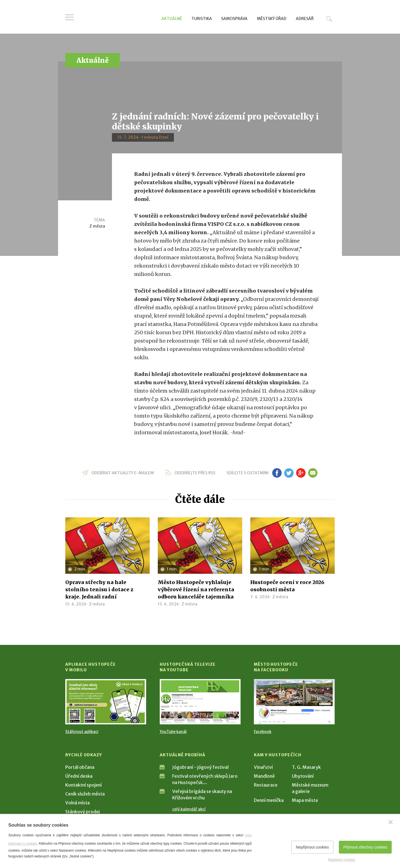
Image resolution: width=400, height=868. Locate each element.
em (313, 473)
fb (277, 473)
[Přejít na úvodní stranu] (118, 18)
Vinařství (263, 767)
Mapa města (305, 800)
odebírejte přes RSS (195, 473)
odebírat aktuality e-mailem (123, 473)
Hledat (329, 19)
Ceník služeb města (85, 794)
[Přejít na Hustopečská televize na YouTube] (200, 702)
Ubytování (303, 776)
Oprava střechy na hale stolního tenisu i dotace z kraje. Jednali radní (99, 589)
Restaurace (266, 785)
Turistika (202, 19)
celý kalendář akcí (189, 809)
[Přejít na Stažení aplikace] (106, 702)
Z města (97, 226)
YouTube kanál (173, 732)
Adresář (305, 19)
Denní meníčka (269, 800)
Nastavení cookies (341, 860)
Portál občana (80, 767)
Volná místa (77, 803)
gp (301, 473)
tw (289, 473)
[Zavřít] (391, 822)
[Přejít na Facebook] (294, 702)
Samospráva (234, 19)
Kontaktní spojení (83, 785)
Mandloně (264, 776)
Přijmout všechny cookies (365, 847)
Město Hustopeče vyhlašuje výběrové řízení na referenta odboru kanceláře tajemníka (196, 589)
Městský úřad (272, 19)
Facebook (263, 732)
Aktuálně (172, 19)
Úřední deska (79, 776)
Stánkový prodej (82, 812)
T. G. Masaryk (306, 767)
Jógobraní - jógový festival (200, 767)
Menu (69, 17)
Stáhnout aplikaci (82, 732)
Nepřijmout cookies (312, 847)
